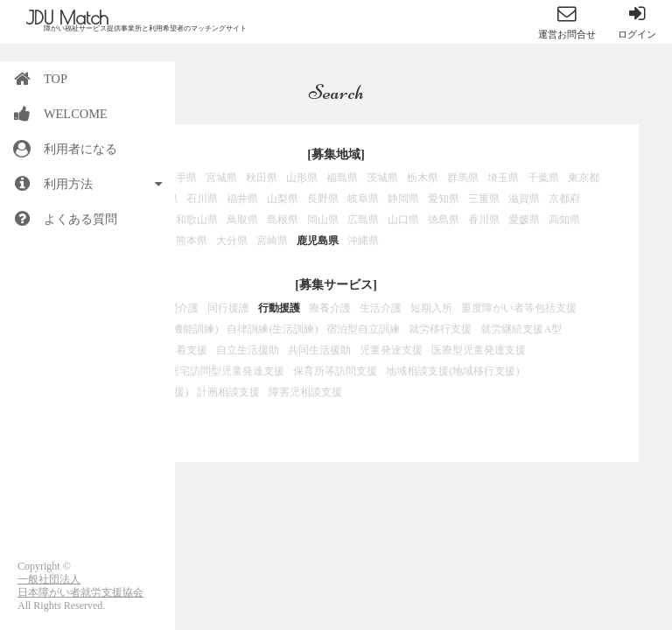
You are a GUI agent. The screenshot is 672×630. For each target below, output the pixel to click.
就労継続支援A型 (521, 329)
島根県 (283, 220)
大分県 (232, 241)
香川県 (484, 220)
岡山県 (323, 220)
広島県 (363, 220)
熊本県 (192, 241)
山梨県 (283, 199)
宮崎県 (272, 241)
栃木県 (423, 178)
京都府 (564, 199)
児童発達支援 (391, 350)
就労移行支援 (440, 329)
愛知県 (444, 199)
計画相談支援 (228, 392)
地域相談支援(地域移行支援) (452, 371)
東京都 (584, 178)
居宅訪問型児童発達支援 (227, 371)
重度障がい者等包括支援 (519, 308)
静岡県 (403, 199)
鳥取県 (242, 220)
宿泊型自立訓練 (363, 329)
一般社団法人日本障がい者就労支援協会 (80, 586)
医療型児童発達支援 (479, 350)
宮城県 (221, 178)
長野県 (323, 199)
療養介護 (330, 308)
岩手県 (181, 178)
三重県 (484, 199)
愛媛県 (524, 220)
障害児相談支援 (305, 392)
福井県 (242, 199)
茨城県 (382, 178)
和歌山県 (197, 220)
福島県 (342, 178)
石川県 (202, 199)
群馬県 (463, 178)
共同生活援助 (319, 350)
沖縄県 (363, 241)
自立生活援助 (248, 350)
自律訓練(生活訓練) (272, 329)
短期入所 (431, 308)
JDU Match (67, 17)
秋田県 (262, 178)
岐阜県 (363, 199)
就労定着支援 (176, 350)
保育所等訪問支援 (335, 371)
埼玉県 (503, 178)
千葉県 (543, 178)
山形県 (302, 178)
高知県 (564, 220)
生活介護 (381, 308)
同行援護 (228, 308)
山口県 (403, 220)
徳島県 (444, 220)
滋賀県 (524, 199)
